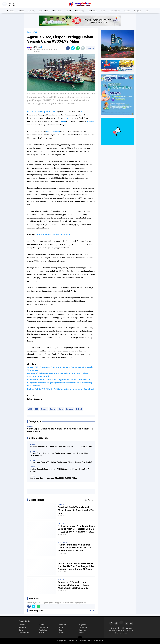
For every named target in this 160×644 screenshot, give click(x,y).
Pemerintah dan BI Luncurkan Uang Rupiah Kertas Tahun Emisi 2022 (60, 380)
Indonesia (56, 131)
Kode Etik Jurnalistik (125, 628)
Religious (137, 11)
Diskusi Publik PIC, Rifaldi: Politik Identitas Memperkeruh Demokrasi (61, 389)
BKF (83, 111)
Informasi (83, 630)
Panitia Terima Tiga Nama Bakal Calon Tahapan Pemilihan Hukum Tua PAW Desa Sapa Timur (74, 548)
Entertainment (114, 11)
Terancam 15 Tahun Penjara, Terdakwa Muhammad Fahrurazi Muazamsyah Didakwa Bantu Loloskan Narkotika (74, 585)
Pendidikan (92, 11)
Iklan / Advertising (121, 633)
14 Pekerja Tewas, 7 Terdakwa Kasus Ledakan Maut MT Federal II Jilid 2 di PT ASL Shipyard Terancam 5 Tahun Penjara (76, 529)
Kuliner (127, 11)
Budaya (62, 633)
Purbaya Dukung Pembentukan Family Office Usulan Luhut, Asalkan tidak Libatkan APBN (59, 454)
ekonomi (90, 121)
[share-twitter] (73, 48)
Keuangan (69, 409)
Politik (69, 11)
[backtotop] (80, 638)
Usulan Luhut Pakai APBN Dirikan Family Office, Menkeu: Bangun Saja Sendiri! (61, 462)
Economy (31, 11)
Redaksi (113, 628)
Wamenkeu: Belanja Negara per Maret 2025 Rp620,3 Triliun (53, 478)
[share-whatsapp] (78, 48)
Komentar (90, 48)
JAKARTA (32, 111)
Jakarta (60, 409)
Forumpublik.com (46, 111)
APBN (69, 118)
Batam (62, 505)
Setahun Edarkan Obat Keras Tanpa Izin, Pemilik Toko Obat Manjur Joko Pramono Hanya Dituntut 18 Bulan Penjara (76, 566)
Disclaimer (130, 630)
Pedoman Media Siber (117, 630)
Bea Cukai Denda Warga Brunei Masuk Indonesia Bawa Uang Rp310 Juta (76, 510)
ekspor (49, 131)
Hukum (21, 11)
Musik (147, 11)
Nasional (11, 11)
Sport (103, 11)
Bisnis (21, 630)
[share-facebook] (68, 48)
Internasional (57, 11)
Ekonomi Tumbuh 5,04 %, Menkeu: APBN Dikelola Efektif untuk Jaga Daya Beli (61, 446)
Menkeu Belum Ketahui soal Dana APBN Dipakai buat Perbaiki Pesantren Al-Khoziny (60, 470)
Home (29, 32)
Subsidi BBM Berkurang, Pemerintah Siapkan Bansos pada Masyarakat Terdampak (61, 369)
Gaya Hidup (43, 11)
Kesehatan (23, 627)
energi (63, 121)
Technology (79, 11)
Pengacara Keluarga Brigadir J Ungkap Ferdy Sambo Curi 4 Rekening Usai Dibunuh (60, 384)
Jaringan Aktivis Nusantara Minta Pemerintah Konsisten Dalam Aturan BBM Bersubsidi (58, 375)
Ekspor (52, 409)
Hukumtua (63, 542)
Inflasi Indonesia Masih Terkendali (53, 234)
